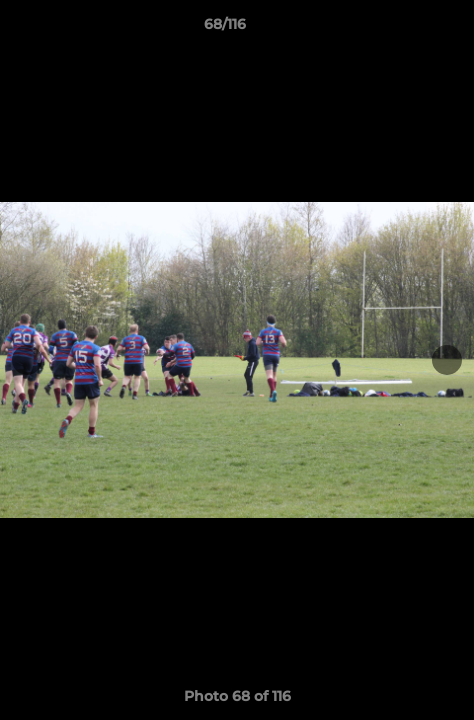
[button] (402, 29)
